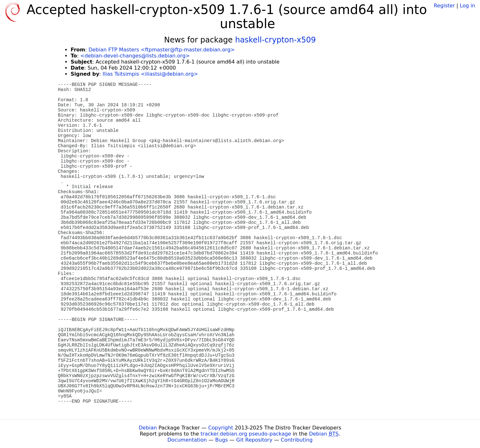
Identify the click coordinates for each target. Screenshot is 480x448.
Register (444, 6)
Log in (468, 6)
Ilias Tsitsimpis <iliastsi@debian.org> (150, 74)
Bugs (221, 440)
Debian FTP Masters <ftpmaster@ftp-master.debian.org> (162, 50)
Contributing (297, 440)
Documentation (187, 440)
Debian (148, 428)
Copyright (221, 428)
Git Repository (254, 440)
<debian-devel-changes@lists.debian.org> (135, 56)
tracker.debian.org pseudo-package (246, 434)
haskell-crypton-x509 (276, 40)
